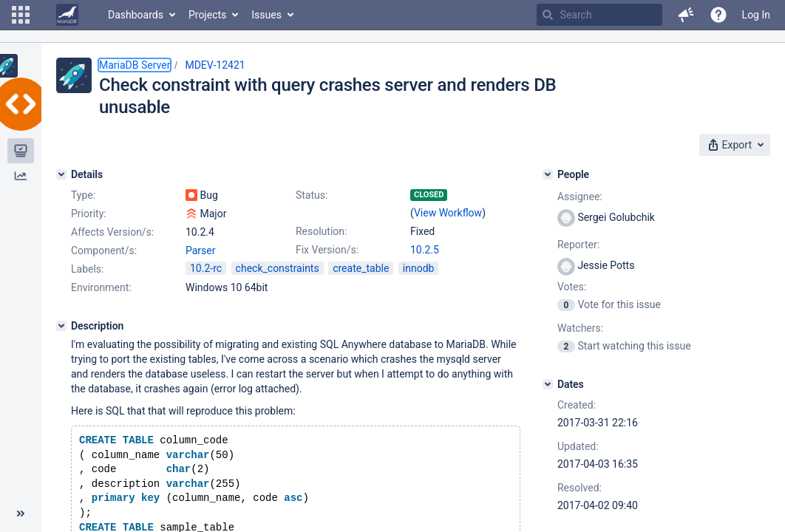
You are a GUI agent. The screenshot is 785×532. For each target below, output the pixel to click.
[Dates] (548, 384)
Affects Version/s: (112, 232)
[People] (548, 174)
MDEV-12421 (215, 65)
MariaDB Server (135, 65)
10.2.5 (425, 250)
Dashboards (136, 15)
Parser (201, 250)
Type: (83, 195)
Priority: (89, 214)
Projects (207, 15)
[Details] (61, 174)
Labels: (87, 269)
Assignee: (580, 197)
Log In (756, 15)
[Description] (61, 326)
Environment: (101, 287)
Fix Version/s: (327, 250)
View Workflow (448, 213)
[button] (21, 15)
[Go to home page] (67, 15)
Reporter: (578, 245)
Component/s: (104, 250)
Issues (266, 15)
